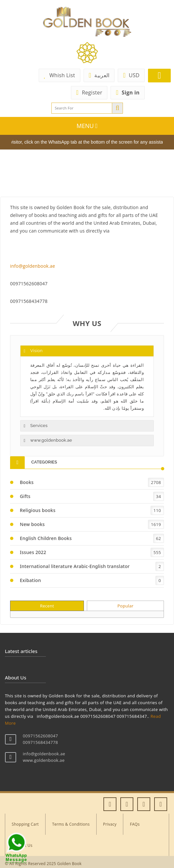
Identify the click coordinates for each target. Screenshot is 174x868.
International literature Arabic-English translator (75, 566)
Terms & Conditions (71, 824)
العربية (99, 75)
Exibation (30, 580)
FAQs (135, 824)
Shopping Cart (25, 824)
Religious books (38, 510)
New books (32, 524)
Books (27, 482)
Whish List (60, 75)
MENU (87, 126)
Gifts (25, 496)
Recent (47, 606)
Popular (126, 606)
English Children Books (46, 538)
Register (89, 92)
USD (131, 75)
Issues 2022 (33, 552)
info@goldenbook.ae (33, 266)
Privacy (110, 824)
